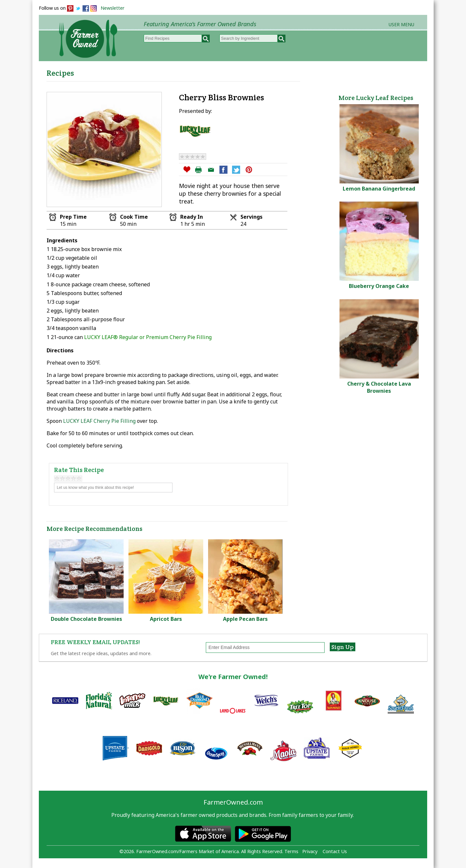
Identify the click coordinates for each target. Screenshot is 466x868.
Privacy (310, 851)
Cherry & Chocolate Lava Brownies (379, 387)
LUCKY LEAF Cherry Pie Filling (99, 421)
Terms (291, 851)
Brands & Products (326, 71)
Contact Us (335, 851)
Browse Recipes (158, 71)
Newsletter (113, 8)
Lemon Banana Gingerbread (379, 189)
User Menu (401, 24)
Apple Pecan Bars (245, 619)
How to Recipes (263, 71)
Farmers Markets (391, 71)
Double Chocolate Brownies (86, 619)
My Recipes (211, 71)
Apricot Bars (166, 619)
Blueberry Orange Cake (379, 286)
